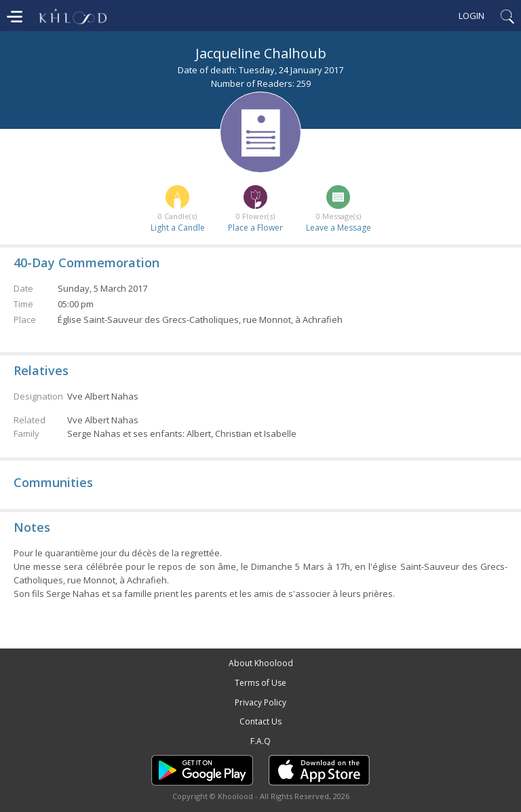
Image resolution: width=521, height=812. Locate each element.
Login (471, 16)
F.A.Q (260, 741)
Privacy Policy (260, 702)
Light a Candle (178, 228)
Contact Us (260, 721)
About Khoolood (261, 663)
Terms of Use (260, 683)
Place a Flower (255, 228)
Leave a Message (339, 228)
